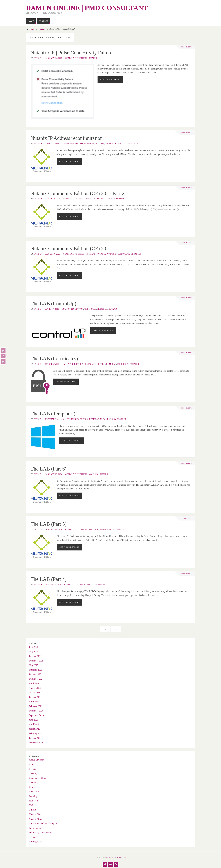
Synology (33, 837)
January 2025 (35, 674)
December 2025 (36, 661)
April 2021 (34, 702)
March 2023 (35, 692)
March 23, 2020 (53, 364)
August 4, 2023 (53, 254)
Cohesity (33, 773)
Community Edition (76, 58)
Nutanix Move (36, 819)
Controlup (90, 309)
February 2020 (36, 733)
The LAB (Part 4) (49, 579)
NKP (31, 805)
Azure (32, 764)
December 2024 (36, 679)
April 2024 (34, 683)
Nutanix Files (35, 814)
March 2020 (35, 729)
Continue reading (110, 80)
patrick (38, 58)
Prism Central (114, 144)
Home (32, 29)
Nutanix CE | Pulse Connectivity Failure (71, 53)
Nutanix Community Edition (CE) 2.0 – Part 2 (78, 193)
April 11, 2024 (52, 144)
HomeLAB (89, 144)
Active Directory (73, 364)
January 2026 (35, 656)
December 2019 (36, 742)
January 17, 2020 (54, 529)
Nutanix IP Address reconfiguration (67, 138)
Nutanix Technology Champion (124, 254)
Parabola (110, 857)
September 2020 (36, 715)
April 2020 (34, 724)
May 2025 (34, 665)
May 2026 (34, 652)
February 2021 (36, 706)
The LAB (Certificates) (54, 359)
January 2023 (35, 697)
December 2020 (36, 711)
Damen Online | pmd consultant (87, 8)
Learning (33, 796)
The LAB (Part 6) (49, 469)
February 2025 (36, 670)
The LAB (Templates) (53, 414)
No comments (186, 47)
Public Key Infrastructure (41, 832)
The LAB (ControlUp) (53, 304)
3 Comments (186, 518)
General (33, 787)
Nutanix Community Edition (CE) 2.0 (69, 248)
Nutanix (42, 29)
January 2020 (35, 738)
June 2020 (34, 720)
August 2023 (35, 688)
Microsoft (123, 364)
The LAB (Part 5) (49, 524)
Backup (32, 769)
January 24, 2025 (54, 58)
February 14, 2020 (54, 419)
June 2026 (34, 647)
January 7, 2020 (53, 585)
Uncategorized (131, 144)
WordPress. (122, 857)
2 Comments (186, 243)
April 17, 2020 (52, 309)
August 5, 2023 (53, 199)
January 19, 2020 (54, 474)
